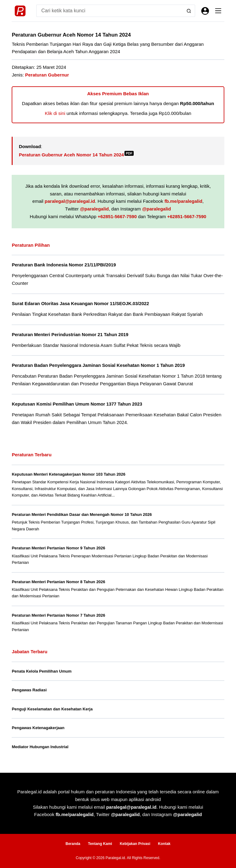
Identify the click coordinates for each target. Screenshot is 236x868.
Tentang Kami (100, 844)
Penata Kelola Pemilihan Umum (41, 671)
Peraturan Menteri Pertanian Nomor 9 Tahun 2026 (58, 548)
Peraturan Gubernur (47, 75)
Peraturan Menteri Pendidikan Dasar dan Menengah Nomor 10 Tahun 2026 (82, 515)
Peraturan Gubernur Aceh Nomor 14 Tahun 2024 (76, 155)
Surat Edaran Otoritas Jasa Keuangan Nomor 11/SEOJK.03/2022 (80, 304)
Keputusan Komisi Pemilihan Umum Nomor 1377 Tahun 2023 (77, 404)
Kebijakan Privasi (135, 844)
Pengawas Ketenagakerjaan (38, 728)
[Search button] (189, 11)
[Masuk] (205, 11)
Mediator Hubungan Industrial (40, 747)
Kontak (164, 844)
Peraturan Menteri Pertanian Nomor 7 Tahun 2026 (58, 615)
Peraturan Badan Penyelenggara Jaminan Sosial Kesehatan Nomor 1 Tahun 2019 (98, 365)
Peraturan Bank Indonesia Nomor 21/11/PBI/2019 (64, 265)
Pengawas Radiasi (29, 690)
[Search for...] (109, 11)
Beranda (73, 844)
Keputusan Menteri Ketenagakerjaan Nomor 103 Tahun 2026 (69, 474)
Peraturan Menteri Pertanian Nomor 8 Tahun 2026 (58, 582)
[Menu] (218, 11)
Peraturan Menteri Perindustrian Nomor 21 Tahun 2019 (70, 335)
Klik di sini (55, 113)
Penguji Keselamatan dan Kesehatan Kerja (52, 709)
